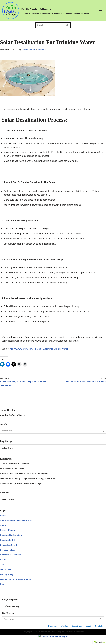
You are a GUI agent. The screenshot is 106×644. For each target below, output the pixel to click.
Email (88, 635)
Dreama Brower (30, 50)
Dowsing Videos (8, 554)
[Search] (50, 25)
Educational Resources (11, 559)
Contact (4, 528)
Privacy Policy (7, 579)
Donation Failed (8, 544)
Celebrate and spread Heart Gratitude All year (23, 486)
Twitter (63, 635)
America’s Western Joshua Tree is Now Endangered (25, 476)
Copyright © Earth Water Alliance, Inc (41, 641)
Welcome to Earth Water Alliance (16, 584)
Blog (2, 590)
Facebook (51, 635)
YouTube (99, 635)
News (3, 569)
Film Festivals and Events (13, 471)
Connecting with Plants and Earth (17, 523)
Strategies (44, 50)
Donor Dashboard (9, 549)
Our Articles (6, 574)
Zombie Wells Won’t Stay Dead (15, 466)
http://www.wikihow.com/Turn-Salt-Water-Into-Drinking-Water (40, 350)
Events (3, 564)
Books (3, 518)
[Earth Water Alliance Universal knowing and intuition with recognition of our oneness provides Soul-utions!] (46, 11)
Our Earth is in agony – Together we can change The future (29, 481)
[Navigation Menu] (101, 11)
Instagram (76, 635)
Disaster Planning (9, 534)
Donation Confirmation (11, 539)
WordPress (79, 641)
